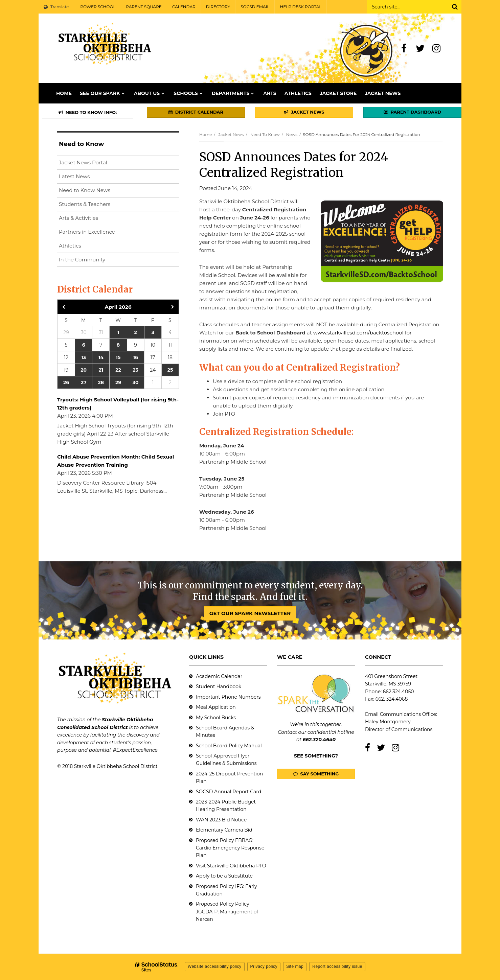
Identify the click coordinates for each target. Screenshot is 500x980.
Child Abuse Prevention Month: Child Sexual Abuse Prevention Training (116, 461)
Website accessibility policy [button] (215, 966)
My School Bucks (216, 718)
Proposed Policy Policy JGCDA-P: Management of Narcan (227, 912)
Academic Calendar (219, 676)
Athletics (70, 246)
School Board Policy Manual (229, 746)
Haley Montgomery (388, 722)
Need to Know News (85, 190)
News (292, 134)
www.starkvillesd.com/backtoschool (358, 333)
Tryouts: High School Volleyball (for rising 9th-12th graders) (118, 404)
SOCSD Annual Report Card (229, 792)
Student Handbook (219, 686)
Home (206, 134)
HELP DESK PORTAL (301, 7)
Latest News (74, 176)
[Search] (455, 7)
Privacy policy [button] (264, 966)
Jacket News (231, 134)
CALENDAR (184, 7)
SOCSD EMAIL (255, 7)
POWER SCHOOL (98, 7)
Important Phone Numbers (228, 697)
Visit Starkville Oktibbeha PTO (231, 866)
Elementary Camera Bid (224, 830)
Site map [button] (295, 966)
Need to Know (265, 134)
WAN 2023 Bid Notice (221, 820)
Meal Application (216, 707)
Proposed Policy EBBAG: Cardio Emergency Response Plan (230, 848)
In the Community (82, 260)
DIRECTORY (218, 7)
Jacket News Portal (83, 162)
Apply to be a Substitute (224, 876)
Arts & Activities (78, 218)
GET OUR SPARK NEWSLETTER (250, 613)
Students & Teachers (85, 204)
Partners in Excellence (87, 232)
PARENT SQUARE (144, 7)
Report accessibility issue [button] (337, 966)
